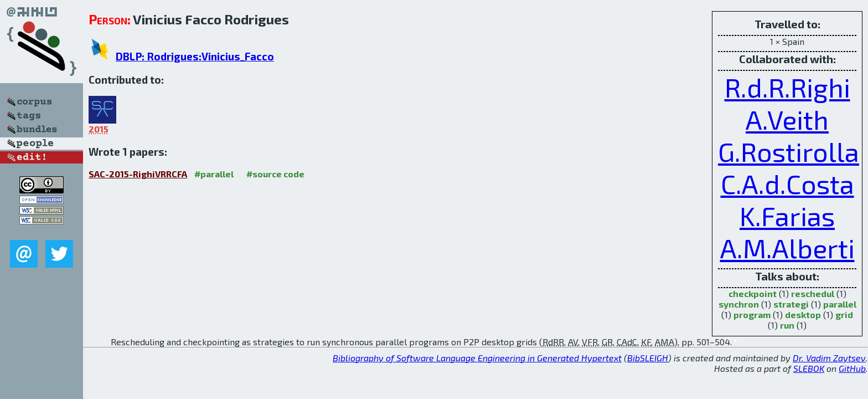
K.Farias (787, 216)
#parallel (214, 174)
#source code (275, 174)
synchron (739, 304)
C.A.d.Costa (787, 183)
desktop (803, 314)
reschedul (813, 293)
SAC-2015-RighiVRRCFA (138, 174)
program (752, 314)
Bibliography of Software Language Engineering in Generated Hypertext (477, 358)
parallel (840, 304)
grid (844, 314)
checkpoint (753, 293)
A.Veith (787, 119)
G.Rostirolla (789, 151)
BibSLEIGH (648, 358)
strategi (791, 304)
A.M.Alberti (787, 248)
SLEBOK (809, 368)
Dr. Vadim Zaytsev (829, 358)
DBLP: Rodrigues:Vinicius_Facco (195, 56)
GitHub (852, 368)
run (787, 325)
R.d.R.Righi (787, 87)
